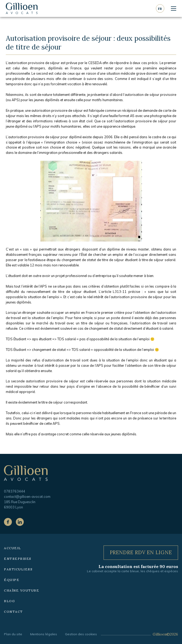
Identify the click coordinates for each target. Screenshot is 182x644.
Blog (9, 601)
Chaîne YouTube (22, 590)
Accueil (13, 548)
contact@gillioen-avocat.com (27, 497)
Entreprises (18, 559)
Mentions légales (44, 634)
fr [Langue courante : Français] (160, 9)
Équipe (12, 580)
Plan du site (13, 634)
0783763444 (15, 491)
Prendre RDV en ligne (141, 553)
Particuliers (18, 569)
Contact (13, 612)
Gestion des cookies (81, 634)
